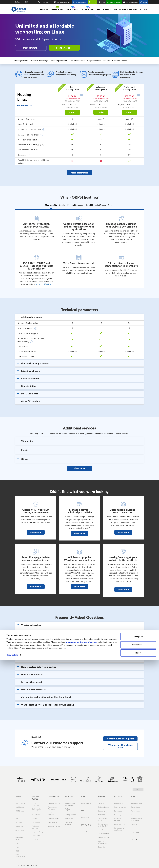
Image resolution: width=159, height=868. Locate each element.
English (19, 2)
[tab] (79, 316)
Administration (80, 2)
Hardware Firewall (104, 829)
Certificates (85, 815)
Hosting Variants (23, 60)
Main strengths (30, 48)
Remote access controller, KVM (103, 820)
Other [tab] (117, 205)
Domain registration (36, 803)
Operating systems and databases (102, 809)
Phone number (136, 808)
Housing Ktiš (119, 802)
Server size (118, 808)
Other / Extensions (29, 400)
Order (72, 111)
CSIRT (17, 832)
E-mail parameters (28, 378)
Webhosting (57, 10)
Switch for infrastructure (103, 833)
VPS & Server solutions (126, 10)
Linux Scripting (27, 385)
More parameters (79, 172)
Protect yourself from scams (136, 814)
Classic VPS (102, 802)
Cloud (144, 10)
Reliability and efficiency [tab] (99, 205)
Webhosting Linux (54, 802)
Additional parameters (30, 316)
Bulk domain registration (36, 808)
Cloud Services (86, 802)
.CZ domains (36, 811)
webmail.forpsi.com (62, 2)
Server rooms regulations (119, 822)
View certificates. (44, 283)
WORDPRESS (73, 10)
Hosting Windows (25, 104)
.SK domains (36, 817)
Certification (20, 805)
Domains (43, 10)
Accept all (138, 845)
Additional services (82, 60)
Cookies (18, 825)
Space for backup (104, 824)
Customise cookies (19, 829)
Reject (138, 861)
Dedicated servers (104, 805)
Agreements (20, 822)
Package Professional (69, 808)
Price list (35, 814)
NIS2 (17, 838)
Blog (17, 835)
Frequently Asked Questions (104, 60)
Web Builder (88, 10)
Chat (102, 2)
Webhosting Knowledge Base (120, 745)
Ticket (92, 2)
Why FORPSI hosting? (42, 60)
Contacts (134, 818)
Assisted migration (55, 820)
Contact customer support (120, 738)
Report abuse (135, 810)
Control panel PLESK (102, 815)
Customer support (126, 60)
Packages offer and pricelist (70, 803)
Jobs (17, 813)
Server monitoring (104, 826)
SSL (99, 10)
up (138, 788)
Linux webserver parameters (33, 362)
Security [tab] (59, 205)
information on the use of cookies (82, 850)
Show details (12, 863)
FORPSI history (20, 808)
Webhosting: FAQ (54, 814)
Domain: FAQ (37, 827)
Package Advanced (71, 811)
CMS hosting (53, 817)
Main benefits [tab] (44, 205)
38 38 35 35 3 (45, 2)
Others (23, 458)
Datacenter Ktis (119, 818)
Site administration (29, 370)
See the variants (62, 48)
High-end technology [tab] (76, 205)
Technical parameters (63, 60)
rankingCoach (86, 828)
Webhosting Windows (52, 806)
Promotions (20, 810)
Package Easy (69, 814)
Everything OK (114, 2)
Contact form (135, 805)
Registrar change (38, 825)
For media (19, 816)
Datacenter (19, 819)
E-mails (107, 10)
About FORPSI (20, 802)
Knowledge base (130, 2)
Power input (118, 810)
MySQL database (28, 393)
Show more (80, 467)
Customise (138, 853)
